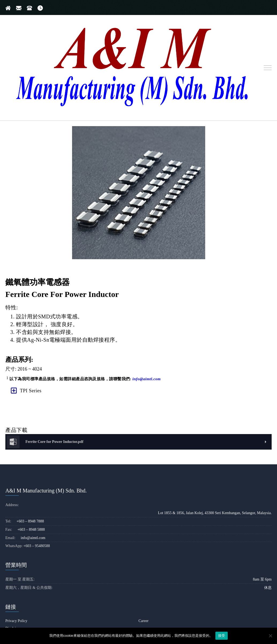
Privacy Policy (16, 621)
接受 (222, 636)
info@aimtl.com (147, 379)
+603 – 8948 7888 (30, 521)
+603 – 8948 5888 (31, 530)
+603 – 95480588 (37, 546)
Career (143, 621)
